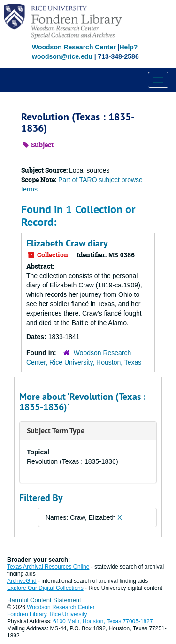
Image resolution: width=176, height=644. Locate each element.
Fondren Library (27, 614)
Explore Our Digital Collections (45, 588)
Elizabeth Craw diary (67, 243)
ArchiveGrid (22, 581)
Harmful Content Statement (44, 600)
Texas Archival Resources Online (48, 567)
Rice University (69, 614)
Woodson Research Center (74, 47)
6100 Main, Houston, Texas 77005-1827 (103, 621)
